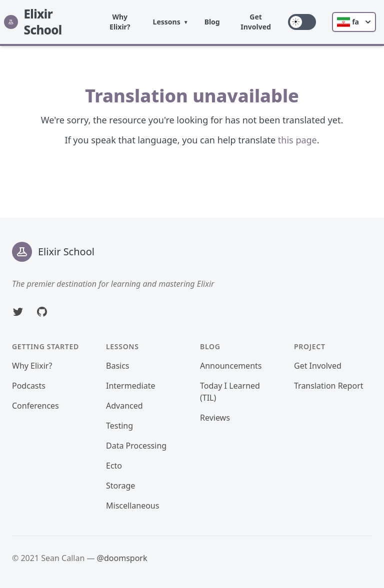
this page (297, 140)
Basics (118, 366)
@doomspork (122, 558)
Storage (120, 486)
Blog (212, 22)
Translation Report (329, 386)
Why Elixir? (120, 22)
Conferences (35, 406)
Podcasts (29, 386)
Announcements (231, 366)
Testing (119, 426)
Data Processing (136, 446)
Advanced (124, 406)
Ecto (114, 466)
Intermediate (130, 386)
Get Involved (256, 22)
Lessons (167, 22)
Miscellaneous (132, 506)
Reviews (215, 418)
